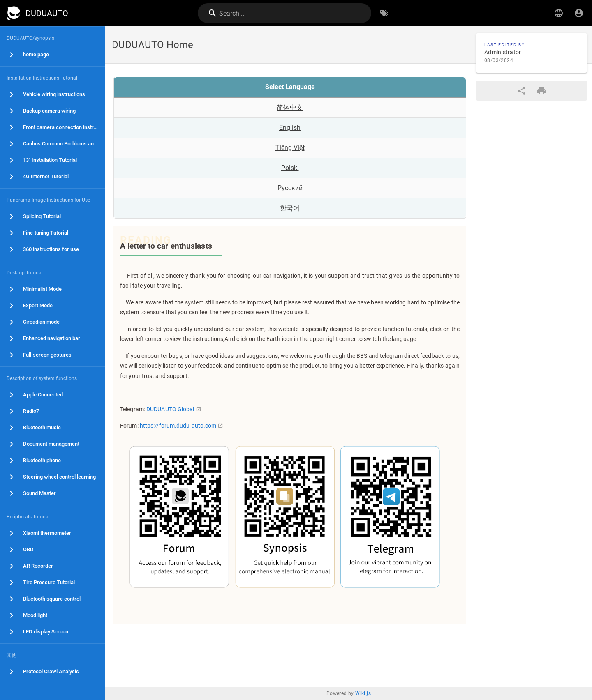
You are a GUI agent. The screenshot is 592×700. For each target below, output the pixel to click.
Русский (290, 188)
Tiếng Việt (290, 148)
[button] (559, 13)
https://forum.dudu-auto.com (178, 426)
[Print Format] (541, 91)
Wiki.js (363, 693)
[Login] (579, 13)
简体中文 (290, 107)
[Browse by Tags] (384, 13)
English (290, 128)
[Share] (522, 91)
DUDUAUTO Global (170, 409)
